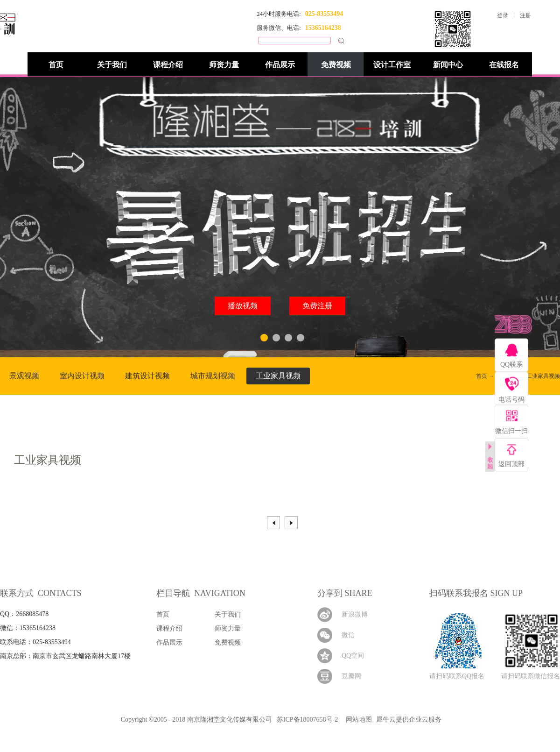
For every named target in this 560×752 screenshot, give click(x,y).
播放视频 (243, 306)
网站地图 (357, 720)
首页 (56, 65)
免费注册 (317, 306)
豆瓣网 (351, 676)
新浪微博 (355, 614)
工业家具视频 (543, 376)
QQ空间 (353, 656)
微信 (348, 635)
